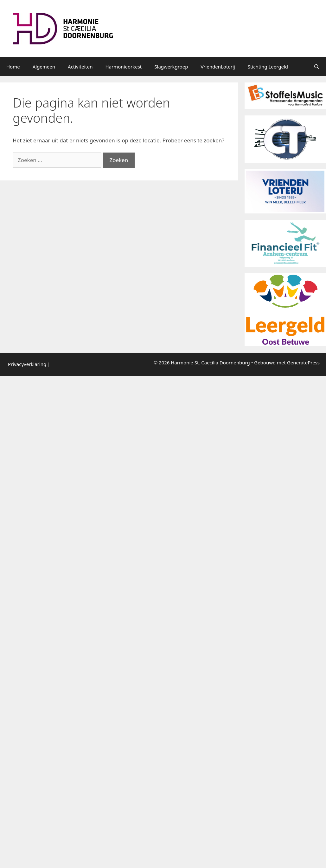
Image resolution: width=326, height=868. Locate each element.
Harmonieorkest (124, 67)
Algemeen (44, 67)
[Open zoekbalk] (317, 67)
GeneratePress (303, 362)
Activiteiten (80, 67)
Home (13, 67)
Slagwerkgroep (171, 67)
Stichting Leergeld (268, 67)
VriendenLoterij (218, 67)
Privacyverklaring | (29, 364)
